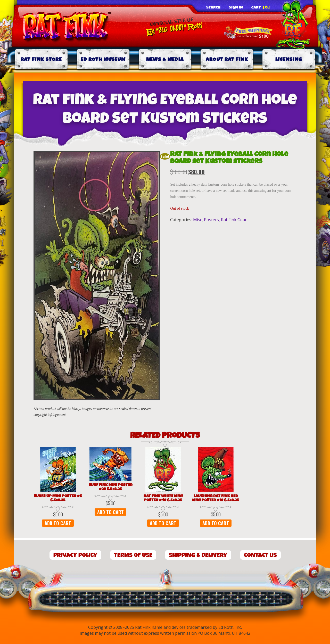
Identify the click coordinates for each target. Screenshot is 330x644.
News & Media (165, 59)
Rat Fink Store (41, 59)
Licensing (289, 59)
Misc (197, 220)
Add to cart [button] (58, 523)
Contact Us (260, 555)
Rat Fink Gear (234, 220)
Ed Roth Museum (103, 59)
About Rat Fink (227, 59)
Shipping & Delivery (198, 555)
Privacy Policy (75, 555)
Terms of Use (133, 555)
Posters (211, 220)
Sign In (236, 7)
